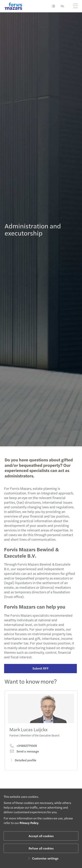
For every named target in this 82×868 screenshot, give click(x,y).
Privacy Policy (29, 823)
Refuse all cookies (41, 848)
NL (63, 6)
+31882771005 (23, 750)
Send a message (24, 755)
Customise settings (43, 858)
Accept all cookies (41, 836)
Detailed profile (23, 764)
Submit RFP (39, 668)
